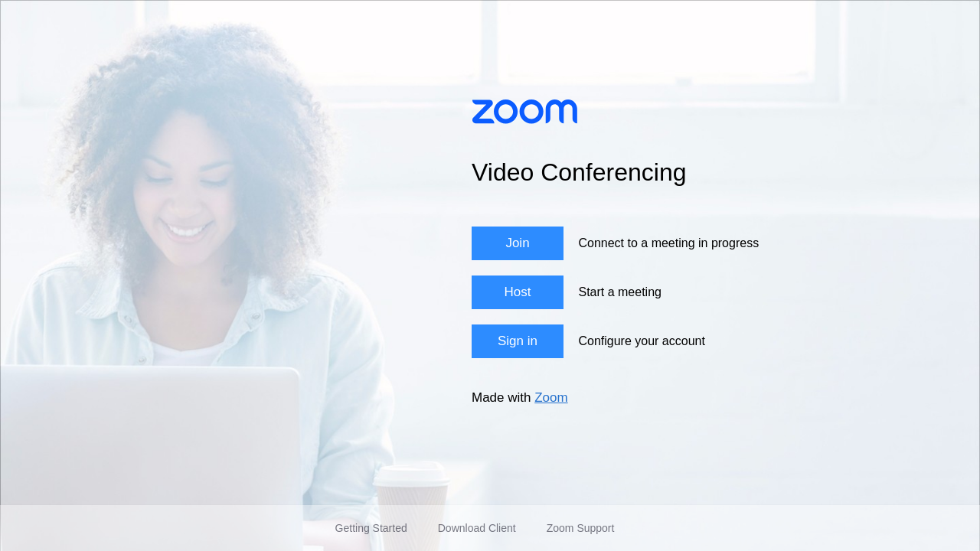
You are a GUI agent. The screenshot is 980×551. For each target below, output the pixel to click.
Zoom (551, 398)
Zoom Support (581, 528)
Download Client (477, 528)
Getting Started (371, 528)
